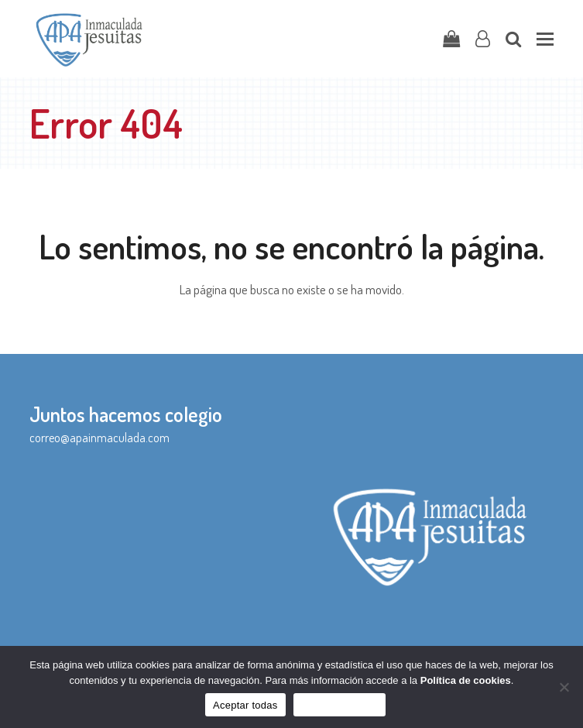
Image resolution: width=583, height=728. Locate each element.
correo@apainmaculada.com (99, 438)
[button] (545, 39)
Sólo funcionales (340, 705)
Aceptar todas (245, 705)
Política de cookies (466, 680)
